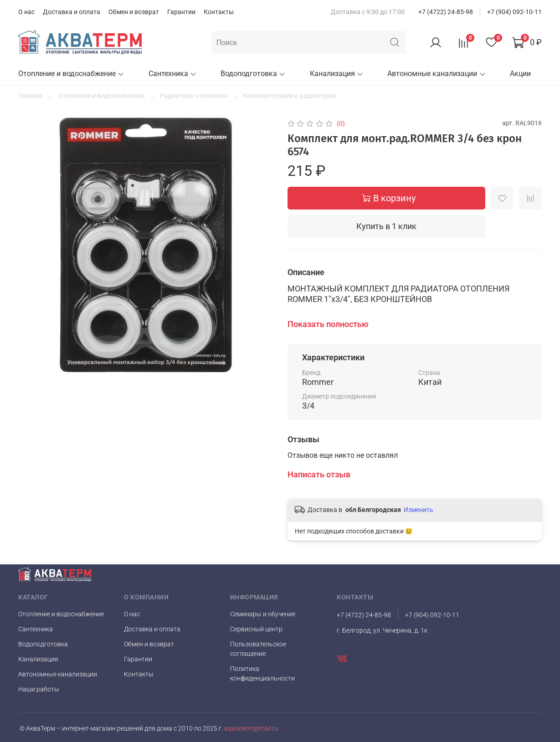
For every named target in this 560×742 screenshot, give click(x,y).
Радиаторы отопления (194, 96)
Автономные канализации (437, 74)
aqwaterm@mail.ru (251, 729)
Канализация (337, 74)
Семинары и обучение (263, 614)
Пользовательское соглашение (258, 649)
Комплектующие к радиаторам (290, 96)
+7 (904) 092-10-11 (514, 12)
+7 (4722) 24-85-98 (446, 12)
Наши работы (39, 689)
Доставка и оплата (72, 12)
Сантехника (173, 74)
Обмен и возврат (134, 12)
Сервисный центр (256, 629)
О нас (26, 12)
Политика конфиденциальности (262, 673)
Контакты (219, 12)
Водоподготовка (253, 74)
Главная (31, 96)
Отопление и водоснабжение (71, 74)
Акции (520, 74)
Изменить (419, 510)
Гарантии (181, 12)
